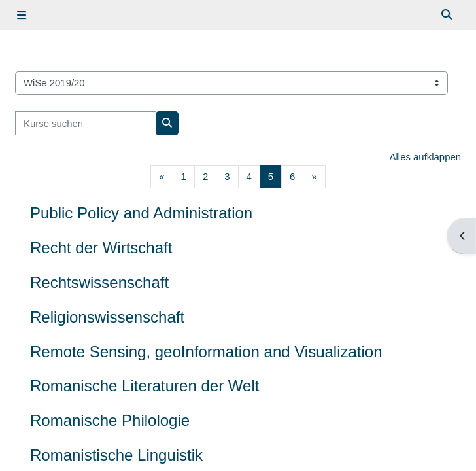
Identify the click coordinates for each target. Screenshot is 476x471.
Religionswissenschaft (107, 317)
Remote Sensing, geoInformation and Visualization (206, 352)
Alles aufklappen (425, 157)
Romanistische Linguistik (116, 455)
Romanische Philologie (110, 420)
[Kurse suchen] (86, 123)
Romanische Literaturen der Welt (144, 386)
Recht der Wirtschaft (101, 248)
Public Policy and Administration (141, 213)
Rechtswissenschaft (99, 282)
